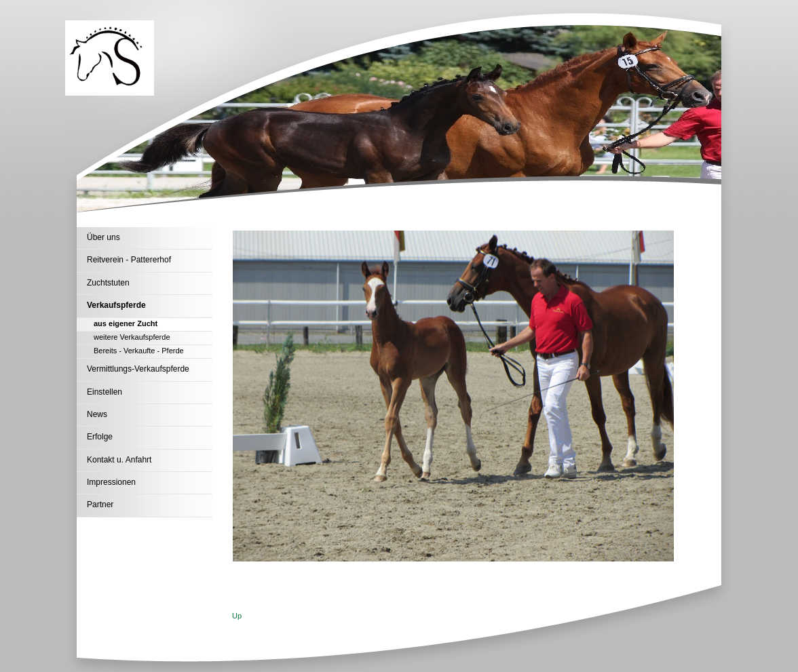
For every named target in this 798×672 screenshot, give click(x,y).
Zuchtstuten (108, 283)
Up (237, 616)
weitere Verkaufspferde (132, 337)
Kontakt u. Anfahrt (119, 460)
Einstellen (104, 392)
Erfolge (100, 437)
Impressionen (111, 482)
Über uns (103, 237)
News (97, 414)
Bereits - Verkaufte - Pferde (139, 351)
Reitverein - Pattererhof (129, 260)
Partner (100, 505)
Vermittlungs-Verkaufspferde (138, 369)
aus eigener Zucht (126, 323)
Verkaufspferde (116, 305)
